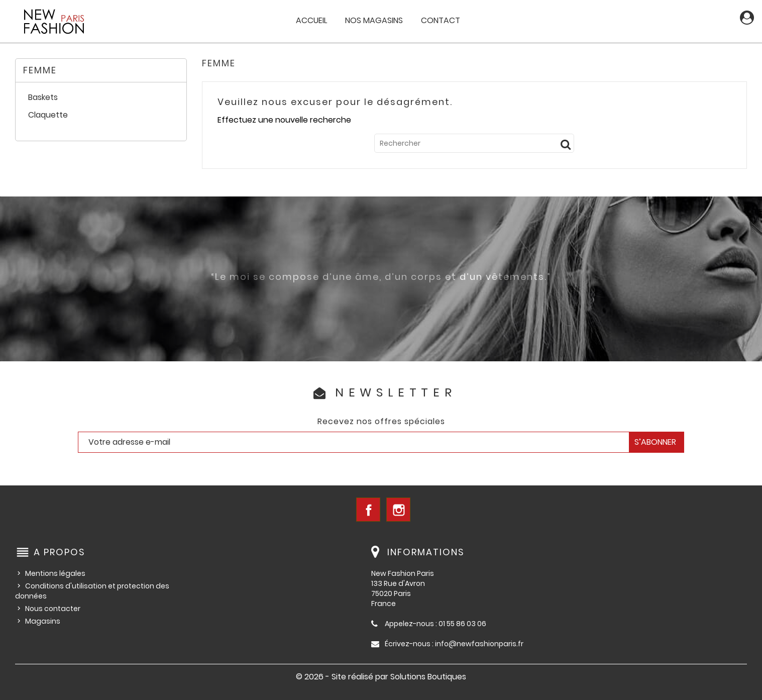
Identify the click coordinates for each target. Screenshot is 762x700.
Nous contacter (53, 609)
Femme (40, 70)
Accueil (311, 20)
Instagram (398, 510)
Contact (441, 20)
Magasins (43, 621)
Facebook (368, 510)
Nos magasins (374, 20)
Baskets (43, 98)
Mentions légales (55, 573)
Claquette (48, 115)
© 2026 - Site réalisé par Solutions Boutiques (381, 677)
